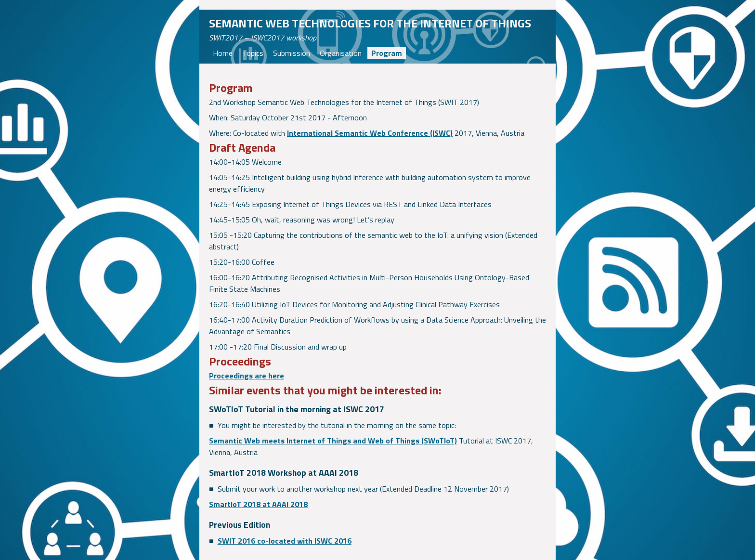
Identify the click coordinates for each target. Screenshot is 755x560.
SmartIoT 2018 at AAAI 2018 (258, 504)
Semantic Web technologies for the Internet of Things (370, 23)
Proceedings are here (247, 376)
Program (387, 53)
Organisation (341, 53)
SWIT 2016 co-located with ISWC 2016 (285, 541)
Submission (292, 53)
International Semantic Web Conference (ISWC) (370, 133)
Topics (253, 53)
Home (223, 53)
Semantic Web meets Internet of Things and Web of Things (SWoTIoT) (333, 441)
